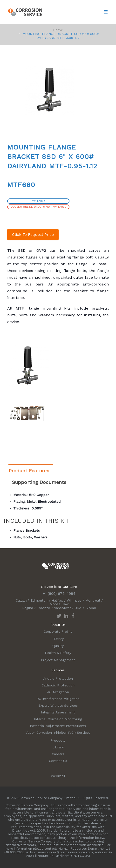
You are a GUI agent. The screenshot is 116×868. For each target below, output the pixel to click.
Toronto (44, 608)
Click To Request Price (33, 234)
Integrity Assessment (58, 712)
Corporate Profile (58, 631)
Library (58, 747)
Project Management (58, 660)
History (58, 639)
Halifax (57, 600)
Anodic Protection (58, 678)
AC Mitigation (58, 692)
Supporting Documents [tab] (39, 482)
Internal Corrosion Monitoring (58, 719)
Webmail (58, 776)
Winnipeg (74, 600)
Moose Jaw (59, 604)
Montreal (93, 600)
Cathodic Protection (58, 685)
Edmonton (39, 600)
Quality (58, 646)
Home (58, 30)
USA (78, 608)
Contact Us (58, 761)
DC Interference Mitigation (58, 699)
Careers (58, 754)
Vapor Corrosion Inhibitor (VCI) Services (58, 732)
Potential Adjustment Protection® (58, 726)
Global (91, 608)
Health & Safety (58, 653)
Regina (28, 608)
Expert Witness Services (58, 705)
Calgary (22, 600)
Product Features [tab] (29, 471)
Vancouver (62, 608)
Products (58, 740)
